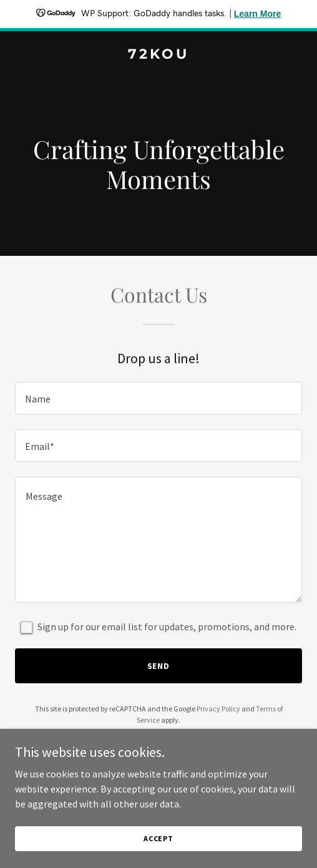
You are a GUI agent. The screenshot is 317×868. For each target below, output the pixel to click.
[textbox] (158, 398)
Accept (158, 838)
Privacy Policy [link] (218, 709)
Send (159, 666)
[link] (158, 55)
